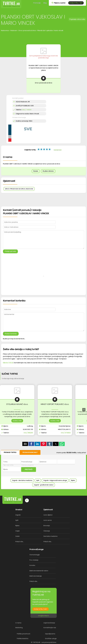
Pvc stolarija (34, 560)
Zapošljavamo (50, 634)
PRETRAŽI (29, 469)
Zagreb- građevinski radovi (44, 485)
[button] (25, 444)
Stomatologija (35, 555)
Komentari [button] (58, 150)
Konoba (32, 565)
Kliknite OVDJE (8, 363)
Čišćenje (47, 531)
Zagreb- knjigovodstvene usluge (55, 480)
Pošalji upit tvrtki (10, 251)
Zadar (18, 536)
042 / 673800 (66, 433)
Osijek (17, 531)
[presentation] (84, 410)
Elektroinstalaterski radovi (39, 571)
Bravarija (47, 526)
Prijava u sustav (58, 3)
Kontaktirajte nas (50, 628)
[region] (43, 38)
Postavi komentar (11, 334)
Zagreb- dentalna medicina (22, 480)
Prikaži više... (20, 542)
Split (38, 480)
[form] (43, 470)
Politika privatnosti (24, 634)
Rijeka (73, 480)
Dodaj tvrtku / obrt (76, 3)
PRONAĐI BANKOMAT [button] (30, 452)
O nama (18, 623)
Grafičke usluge (51, 639)
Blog (45, 3)
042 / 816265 (28, 433)
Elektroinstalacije (36, 576)
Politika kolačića (23, 639)
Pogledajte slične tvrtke (77, 19)
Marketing (19, 628)
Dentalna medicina (50, 536)
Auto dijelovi (48, 515)
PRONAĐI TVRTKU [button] (10, 452)
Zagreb (18, 515)
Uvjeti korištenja (49, 623)
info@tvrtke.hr (44, 616)
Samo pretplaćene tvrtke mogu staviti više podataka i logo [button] (43, 57)
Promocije (37, 3)
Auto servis (48, 520)
